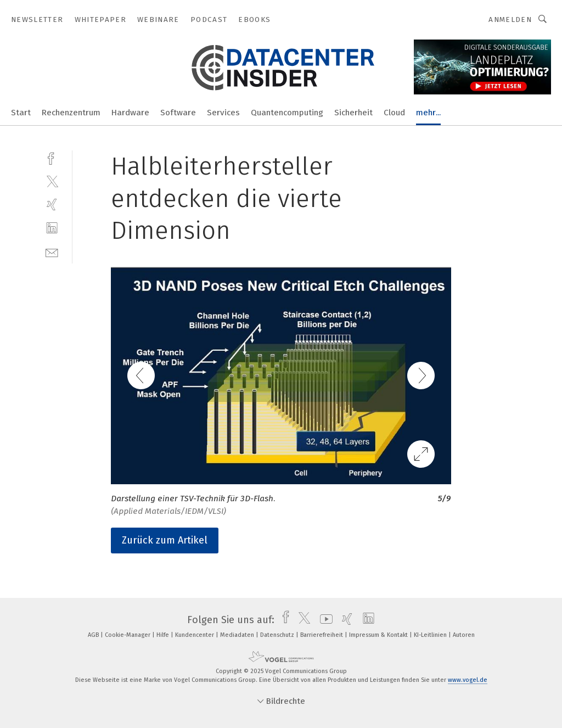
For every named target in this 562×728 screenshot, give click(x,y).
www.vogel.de (468, 680)
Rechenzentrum (71, 113)
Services (223, 113)
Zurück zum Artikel (165, 540)
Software (178, 113)
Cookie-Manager (128, 635)
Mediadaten (238, 635)
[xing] (52, 205)
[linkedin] (52, 228)
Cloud (394, 113)
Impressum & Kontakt (379, 635)
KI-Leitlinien (431, 635)
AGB (94, 635)
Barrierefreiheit (322, 635)
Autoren (464, 635)
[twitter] (52, 181)
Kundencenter (195, 635)
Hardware (130, 113)
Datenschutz (278, 635)
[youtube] (324, 620)
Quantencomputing (287, 113)
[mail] (52, 252)
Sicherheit (353, 113)
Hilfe (164, 635)
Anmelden (510, 19)
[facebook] (52, 157)
